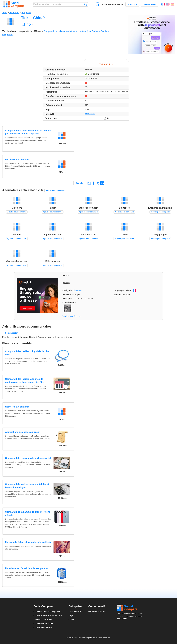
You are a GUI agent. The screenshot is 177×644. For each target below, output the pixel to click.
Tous (5, 13)
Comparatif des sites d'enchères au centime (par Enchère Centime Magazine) (28, 132)
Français (163, 4)
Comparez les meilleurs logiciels (48, 615)
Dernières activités (97, 611)
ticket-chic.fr (90, 114)
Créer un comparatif (98, 5)
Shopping (26, 13)
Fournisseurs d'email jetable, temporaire (26, 568)
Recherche (86, 4)
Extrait (66, 276)
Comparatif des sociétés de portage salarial (28, 458)
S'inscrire (132, 4)
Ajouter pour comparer (55, 190)
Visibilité (67, 295)
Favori (23, 24)
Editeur (117, 295)
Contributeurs (69, 302)
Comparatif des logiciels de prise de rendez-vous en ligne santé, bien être (25, 381)
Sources (66, 283)
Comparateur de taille (112, 4)
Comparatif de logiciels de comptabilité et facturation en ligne (27, 486)
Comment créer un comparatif (47, 611)
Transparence (75, 611)
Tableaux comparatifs (43, 619)
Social (130, 608)
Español (173, 4)
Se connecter (149, 4)
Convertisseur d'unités (43, 623)
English (168, 4)
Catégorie (67, 290)
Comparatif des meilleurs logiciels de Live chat (27, 353)
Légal (71, 615)
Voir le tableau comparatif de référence (23, 31)
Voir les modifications (72, 316)
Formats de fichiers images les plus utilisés (28, 542)
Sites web (14, 13)
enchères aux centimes (17, 159)
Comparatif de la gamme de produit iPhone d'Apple (28, 513)
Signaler (80, 183)
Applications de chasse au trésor (22, 432)
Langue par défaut (122, 290)
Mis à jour (67, 299)
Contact (72, 619)
